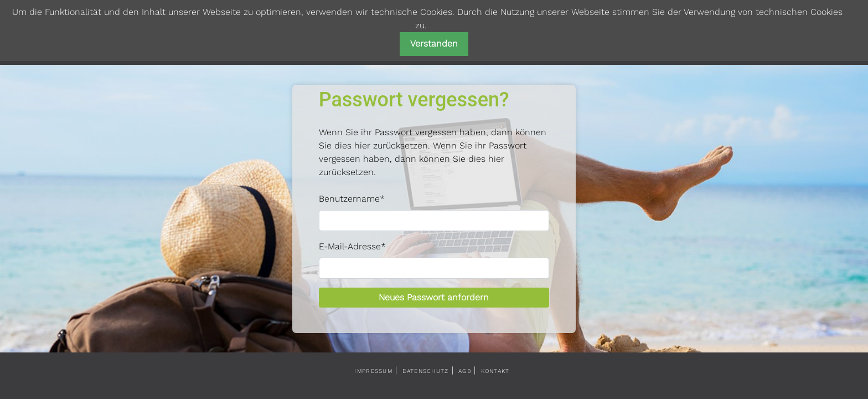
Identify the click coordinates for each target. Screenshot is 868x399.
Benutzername (352, 199)
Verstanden (434, 44)
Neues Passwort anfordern (434, 297)
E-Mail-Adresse (352, 246)
